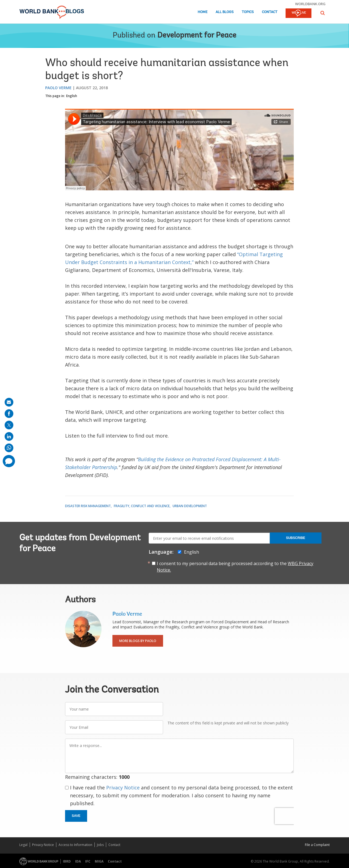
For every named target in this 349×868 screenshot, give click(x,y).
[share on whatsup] (9, 448)
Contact (270, 12)
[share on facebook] (9, 414)
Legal (23, 845)
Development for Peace (197, 36)
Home (203, 12)
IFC (88, 861)
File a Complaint (317, 845)
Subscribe (296, 538)
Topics (248, 12)
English (72, 96)
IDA (78, 861)
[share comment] (9, 461)
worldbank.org (310, 4)
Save (76, 816)
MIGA (99, 861)
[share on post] (9, 425)
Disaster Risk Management (88, 506)
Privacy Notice (123, 788)
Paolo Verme (58, 88)
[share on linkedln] (9, 436)
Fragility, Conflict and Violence (142, 506)
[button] (323, 13)
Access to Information (75, 845)
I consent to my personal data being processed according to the (235, 567)
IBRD (67, 861)
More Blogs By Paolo (138, 641)
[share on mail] (9, 402)
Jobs (100, 845)
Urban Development (190, 506)
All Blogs (225, 12)
